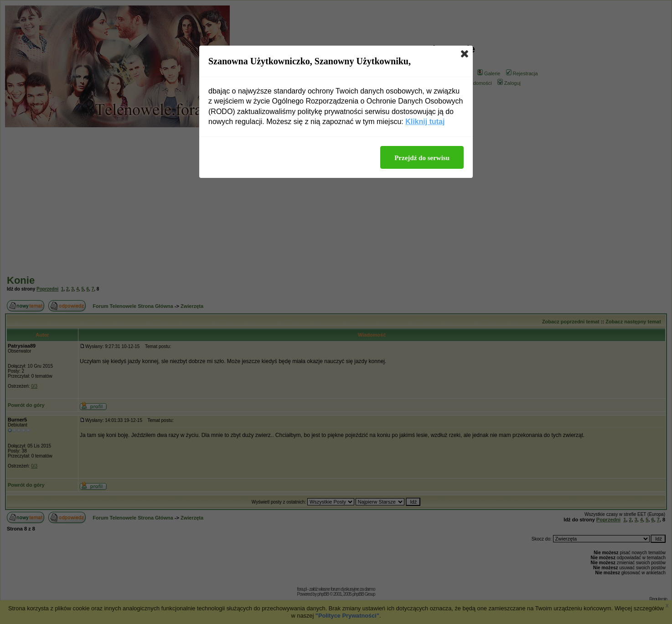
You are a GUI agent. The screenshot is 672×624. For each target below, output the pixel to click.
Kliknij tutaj (425, 122)
